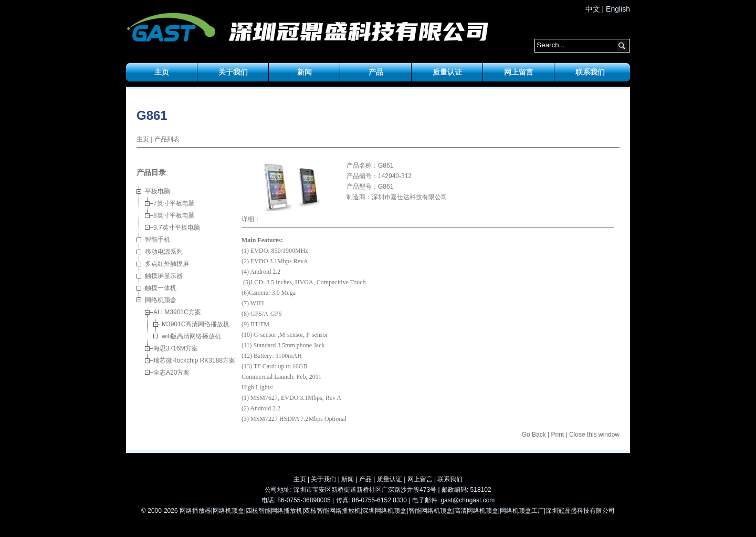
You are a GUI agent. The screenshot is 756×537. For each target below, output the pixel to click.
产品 (376, 72)
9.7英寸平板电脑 (177, 228)
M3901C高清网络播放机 (196, 324)
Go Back (534, 435)
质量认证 (447, 72)
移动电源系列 (164, 252)
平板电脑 (157, 191)
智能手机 (157, 240)
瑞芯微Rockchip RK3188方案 (194, 360)
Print (557, 435)
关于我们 (233, 72)
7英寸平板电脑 (174, 203)
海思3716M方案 (176, 348)
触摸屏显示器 (164, 276)
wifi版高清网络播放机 (191, 336)
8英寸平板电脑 (174, 215)
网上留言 (519, 72)
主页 (162, 72)
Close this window (594, 435)
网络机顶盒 (161, 300)
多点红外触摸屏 (167, 264)
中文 (593, 9)
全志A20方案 (171, 373)
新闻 (304, 72)
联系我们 (590, 72)
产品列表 (167, 139)
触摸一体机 (161, 288)
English (618, 9)
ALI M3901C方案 (177, 312)
